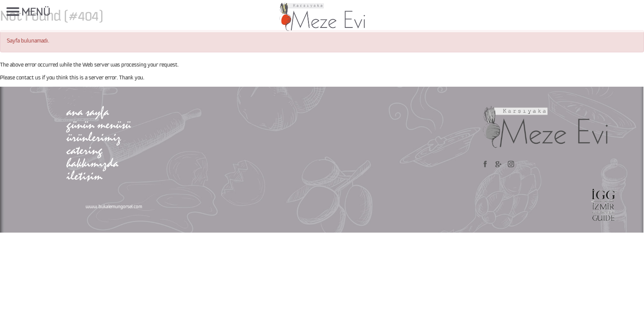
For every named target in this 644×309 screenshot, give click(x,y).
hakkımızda (92, 163)
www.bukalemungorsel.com (114, 207)
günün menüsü (99, 124)
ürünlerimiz (94, 137)
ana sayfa (88, 111)
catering (84, 150)
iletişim (84, 176)
